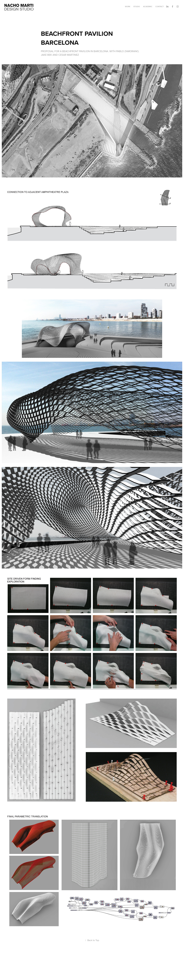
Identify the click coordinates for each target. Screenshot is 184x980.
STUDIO (137, 7)
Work (128, 7)
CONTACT (160, 7)
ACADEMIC (148, 7)
